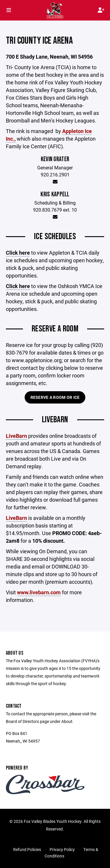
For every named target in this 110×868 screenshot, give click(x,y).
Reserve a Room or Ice (55, 397)
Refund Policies (27, 849)
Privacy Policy (62, 849)
